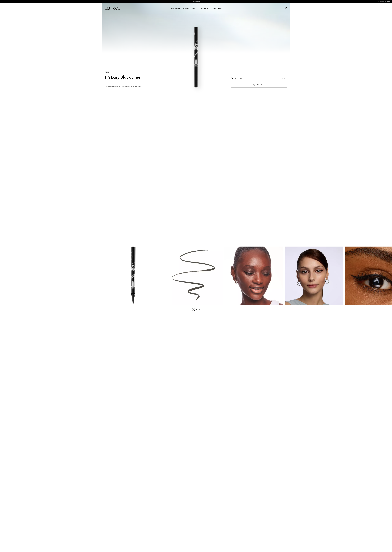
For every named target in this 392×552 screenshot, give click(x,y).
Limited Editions (175, 8)
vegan (107, 72)
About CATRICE (218, 8)
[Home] (115, 8)
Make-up (186, 8)
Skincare (195, 8)
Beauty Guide (205, 8)
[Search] (286, 8)
